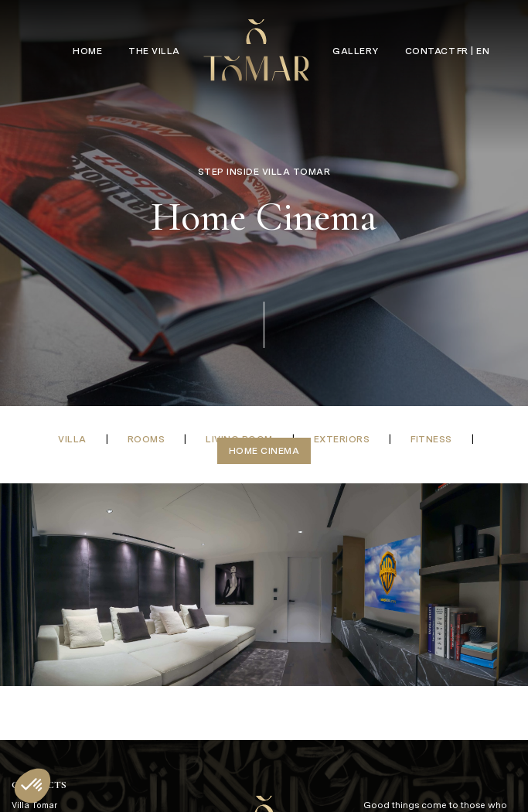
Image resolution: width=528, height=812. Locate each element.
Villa (72, 439)
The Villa (154, 51)
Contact (431, 51)
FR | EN (473, 51)
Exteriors (342, 439)
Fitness (431, 439)
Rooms (146, 439)
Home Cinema (264, 451)
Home (87, 51)
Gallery (356, 51)
